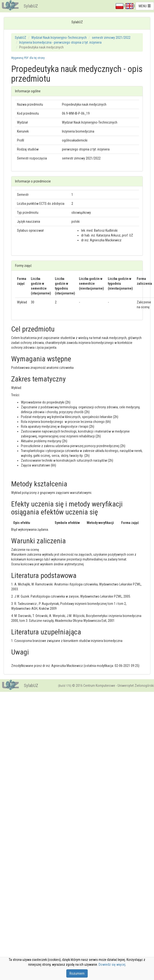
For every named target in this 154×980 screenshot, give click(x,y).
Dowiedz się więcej (112, 964)
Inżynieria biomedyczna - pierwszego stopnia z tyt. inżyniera (60, 42)
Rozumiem (77, 973)
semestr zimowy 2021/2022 (111, 38)
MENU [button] (145, 6)
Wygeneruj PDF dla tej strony (28, 58)
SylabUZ (31, 6)
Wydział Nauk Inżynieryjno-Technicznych (59, 38)
